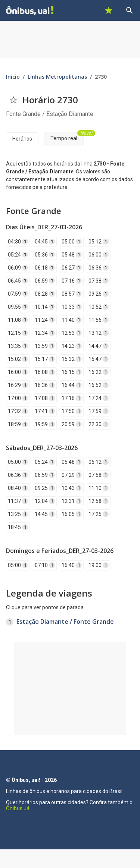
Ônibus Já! (18, 808)
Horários (22, 139)
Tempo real (67, 137)
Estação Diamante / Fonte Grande (65, 622)
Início (13, 77)
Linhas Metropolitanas (57, 77)
